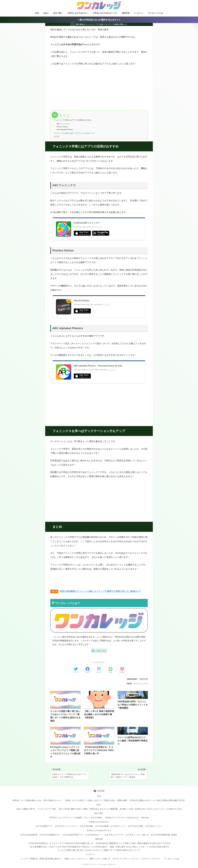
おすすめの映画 (102, 827)
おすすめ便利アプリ (44, 827)
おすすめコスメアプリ (114, 836)
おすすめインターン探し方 (137, 836)
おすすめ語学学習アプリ (73, 836)
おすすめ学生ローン (94, 836)
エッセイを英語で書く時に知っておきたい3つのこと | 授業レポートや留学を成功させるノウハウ (99, 851)
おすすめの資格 (86, 827)
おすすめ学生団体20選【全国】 (164, 836)
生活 (37, 13)
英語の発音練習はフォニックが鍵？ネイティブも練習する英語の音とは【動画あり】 (101, 591)
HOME (99, 792)
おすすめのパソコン (154, 827)
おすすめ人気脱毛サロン (50, 836)
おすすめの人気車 (135, 827)
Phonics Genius (62, 127)
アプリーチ (99, 227)
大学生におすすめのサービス (105, 13)
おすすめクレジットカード (66, 827)
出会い (46, 13)
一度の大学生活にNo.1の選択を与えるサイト (99, 20)
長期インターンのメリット (76, 860)
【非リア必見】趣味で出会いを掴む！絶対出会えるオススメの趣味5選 (88, 810)
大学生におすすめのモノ (78, 13)
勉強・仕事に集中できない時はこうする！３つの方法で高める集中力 (140, 848)
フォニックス (142, 684)
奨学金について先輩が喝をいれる (27, 801)
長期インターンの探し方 (100, 860)
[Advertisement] (74, 87)
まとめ (57, 136)
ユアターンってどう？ (151, 860)
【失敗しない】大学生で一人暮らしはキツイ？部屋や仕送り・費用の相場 (96, 801)
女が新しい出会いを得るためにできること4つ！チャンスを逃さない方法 (151, 810)
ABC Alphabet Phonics (65, 130)
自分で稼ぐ (58, 13)
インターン (139, 13)
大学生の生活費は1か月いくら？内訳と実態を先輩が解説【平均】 (157, 801)
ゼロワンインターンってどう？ (126, 860)
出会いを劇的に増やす (26, 810)
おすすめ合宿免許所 (29, 836)
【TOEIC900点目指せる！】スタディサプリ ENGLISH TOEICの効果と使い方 (60, 844)
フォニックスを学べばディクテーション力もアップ (76, 133)
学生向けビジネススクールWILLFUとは (122, 819)
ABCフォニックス (63, 124)
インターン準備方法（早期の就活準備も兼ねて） (42, 860)
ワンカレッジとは (155, 13)
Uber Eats (145, 819)
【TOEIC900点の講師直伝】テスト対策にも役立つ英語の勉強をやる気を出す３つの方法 (133, 844)
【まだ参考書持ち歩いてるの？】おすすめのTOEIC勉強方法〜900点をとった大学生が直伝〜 (68, 848)
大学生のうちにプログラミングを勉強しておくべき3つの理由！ (76, 819)
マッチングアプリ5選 (47, 810)
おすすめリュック (118, 827)
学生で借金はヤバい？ (53, 801)
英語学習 (126, 13)
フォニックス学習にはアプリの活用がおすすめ (74, 120)
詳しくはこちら (99, 651)
